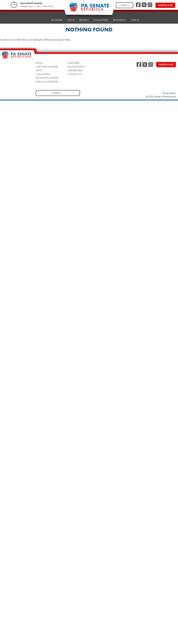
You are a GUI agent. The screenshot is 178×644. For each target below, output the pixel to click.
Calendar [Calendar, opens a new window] (73, 63)
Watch (135, 15)
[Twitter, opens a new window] (144, 5)
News (71, 18)
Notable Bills (75, 70)
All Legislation (76, 67)
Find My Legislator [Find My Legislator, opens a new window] (47, 82)
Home (43, 19)
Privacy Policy (169, 93)
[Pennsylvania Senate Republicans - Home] (89, 9)
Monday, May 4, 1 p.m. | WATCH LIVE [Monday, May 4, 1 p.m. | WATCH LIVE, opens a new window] (37, 6)
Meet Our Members (47, 67)
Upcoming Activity (47, 78)
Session (84, 17)
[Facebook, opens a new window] (138, 5)
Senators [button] (57, 19)
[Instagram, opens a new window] (150, 5)
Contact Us (75, 74)
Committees (101, 17)
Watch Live (165, 5)
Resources (120, 16)
